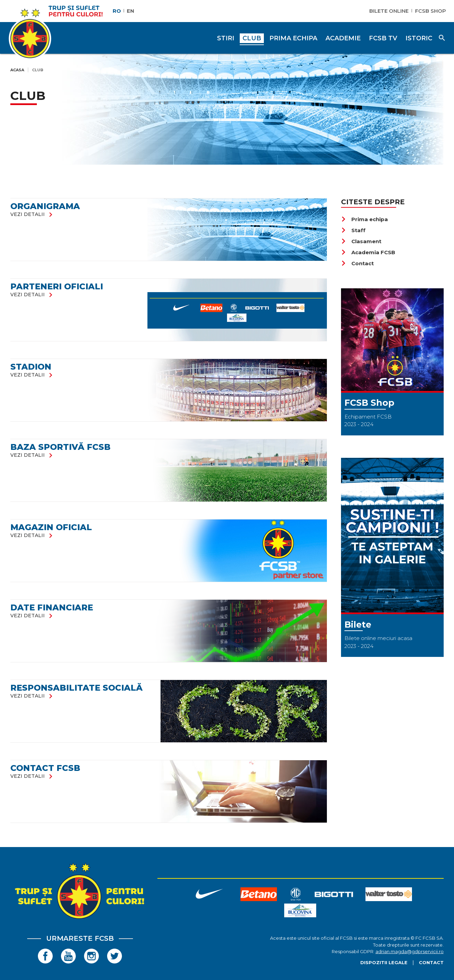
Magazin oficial (51, 527)
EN (131, 11)
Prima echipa (364, 219)
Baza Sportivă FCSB (60, 447)
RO (117, 11)
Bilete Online (389, 11)
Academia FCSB (368, 252)
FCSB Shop (431, 11)
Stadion (31, 367)
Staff (353, 230)
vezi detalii (33, 214)
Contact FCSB (45, 768)
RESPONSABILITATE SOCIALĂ (76, 688)
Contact (357, 263)
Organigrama (45, 206)
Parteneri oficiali (57, 286)
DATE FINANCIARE (52, 607)
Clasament (361, 241)
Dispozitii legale (384, 962)
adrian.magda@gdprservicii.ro (410, 951)
